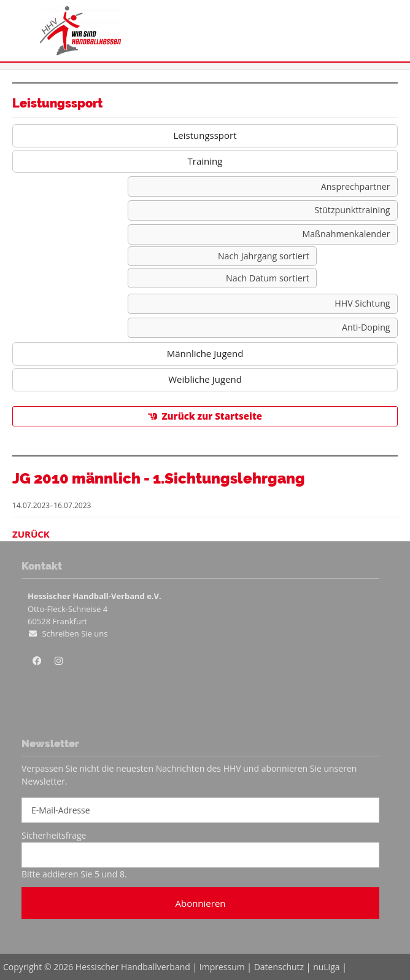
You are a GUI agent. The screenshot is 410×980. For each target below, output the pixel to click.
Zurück (31, 534)
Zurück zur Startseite (212, 416)
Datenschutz (279, 967)
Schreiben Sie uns (75, 633)
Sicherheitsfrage (54, 835)
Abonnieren (200, 903)
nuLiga (326, 967)
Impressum (222, 967)
